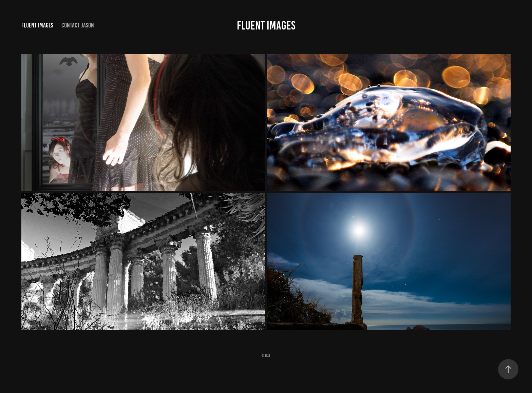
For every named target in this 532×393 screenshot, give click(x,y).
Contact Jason (78, 25)
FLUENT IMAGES (266, 25)
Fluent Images (37, 25)
